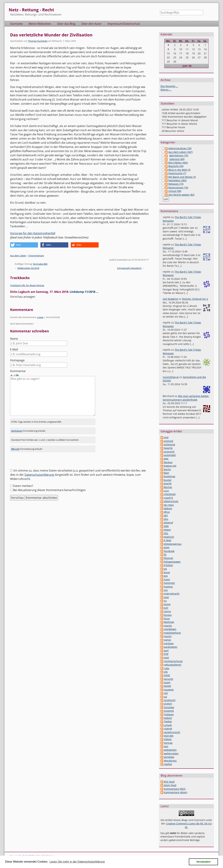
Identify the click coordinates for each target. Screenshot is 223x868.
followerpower (172, 562)
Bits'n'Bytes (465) (178, 163)
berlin (167, 469)
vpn (166, 746)
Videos (168, 739)
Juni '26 (187, 66)
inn (166, 590)
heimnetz (169, 583)
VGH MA (169, 736)
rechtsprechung (173, 661)
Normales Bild (40, 264)
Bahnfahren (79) (179, 155)
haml (167, 579)
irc (165, 601)
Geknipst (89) (177, 159)
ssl (166, 697)
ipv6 (166, 597)
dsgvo (167, 530)
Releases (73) (176, 184)
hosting (168, 587)
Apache (168, 448)
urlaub (168, 725)
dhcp (167, 512)
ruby (167, 668)
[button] (24, 245)
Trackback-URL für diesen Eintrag (27, 285)
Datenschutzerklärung (39, 472)
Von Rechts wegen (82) (181, 195)
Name (14, 339)
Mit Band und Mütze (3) (182, 177)
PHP (166, 654)
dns (166, 519)
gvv (166, 576)
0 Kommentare (36, 256)
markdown (170, 629)
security (169, 679)
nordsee (169, 643)
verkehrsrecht (172, 732)
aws (166, 459)
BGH (166, 473)
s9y (166, 672)
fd (165, 555)
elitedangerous (173, 544)
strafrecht (170, 700)
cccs (166, 491)
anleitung (170, 444)
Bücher (168, 487)
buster (168, 480)
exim (167, 547)
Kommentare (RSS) (175, 789)
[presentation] (37, 459)
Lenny (167, 611)
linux (167, 618)
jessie (167, 604)
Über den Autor (91, 24)
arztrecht (169, 452)
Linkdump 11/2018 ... (84, 292)
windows (169, 757)
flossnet (168, 558)
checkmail (170, 494)
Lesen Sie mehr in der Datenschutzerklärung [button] (77, 862)
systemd (169, 711)
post (166, 657)
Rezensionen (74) (178, 188)
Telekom (169, 714)
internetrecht (172, 594)
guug (167, 572)
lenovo (168, 615)
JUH (166, 608)
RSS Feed (169, 782)
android (169, 441)
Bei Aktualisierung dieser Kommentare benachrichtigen (49, 487)
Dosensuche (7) (177, 173)
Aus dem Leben (18, 256)
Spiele (168, 686)
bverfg (168, 483)
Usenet (168, 729)
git (165, 569)
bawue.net (170, 466)
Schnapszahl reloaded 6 (129, 268)
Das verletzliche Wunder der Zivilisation (51, 35)
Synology (169, 707)
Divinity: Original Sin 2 (195, 299)
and (166, 437)
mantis (168, 626)
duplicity (169, 537)
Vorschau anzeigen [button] (23, 297)
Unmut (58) (175, 191)
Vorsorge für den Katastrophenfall (33, 233)
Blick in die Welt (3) (179, 170)
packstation (171, 647)
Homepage (17, 360)
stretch (168, 704)
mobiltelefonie (172, 633)
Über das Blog (66, 24)
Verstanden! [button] (203, 862)
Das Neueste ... (169, 86)
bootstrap (170, 476)
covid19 (168, 498)
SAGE (167, 675)
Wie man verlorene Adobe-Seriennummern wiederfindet (186, 398)
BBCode (15, 446)
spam (167, 682)
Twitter (168, 721)
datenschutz (171, 501)
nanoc (168, 640)
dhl (166, 516)
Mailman (169, 622)
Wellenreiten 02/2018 (28, 268)
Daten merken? (23, 483)
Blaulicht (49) (176, 166)
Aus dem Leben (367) (180, 152)
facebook (169, 551)
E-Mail (14, 349)
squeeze (169, 690)
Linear (40, 317)
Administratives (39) (180, 148)
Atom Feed (170, 785)
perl (166, 651)
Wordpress (170, 761)
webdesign (170, 750)
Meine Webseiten (40, 24)
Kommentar (18, 371)
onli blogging (170, 299)
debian (168, 508)
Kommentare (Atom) (176, 792)
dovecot (168, 522)
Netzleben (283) (177, 180)
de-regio (169, 505)
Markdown (17, 428)
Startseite (16, 24)
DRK (166, 526)
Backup (168, 462)
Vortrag (168, 743)
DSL (166, 533)
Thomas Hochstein (38, 41)
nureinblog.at (171, 377)
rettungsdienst (173, 665)
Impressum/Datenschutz (124, 24)
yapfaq (168, 764)
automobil (170, 455)
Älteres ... (166, 90)
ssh (166, 693)
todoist (168, 718)
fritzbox (168, 565)
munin (168, 636)
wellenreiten (171, 753)
